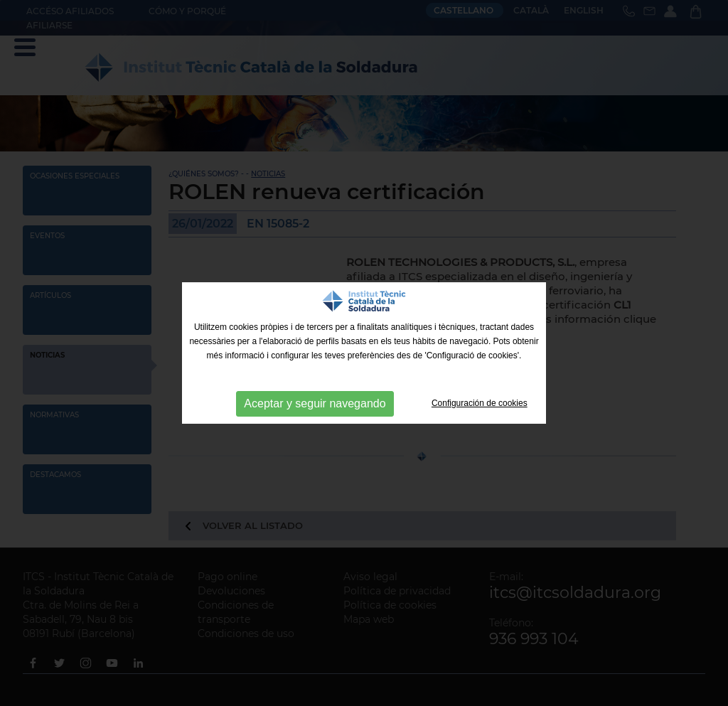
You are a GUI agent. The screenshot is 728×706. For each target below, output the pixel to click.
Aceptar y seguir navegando (315, 403)
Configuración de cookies (480, 403)
